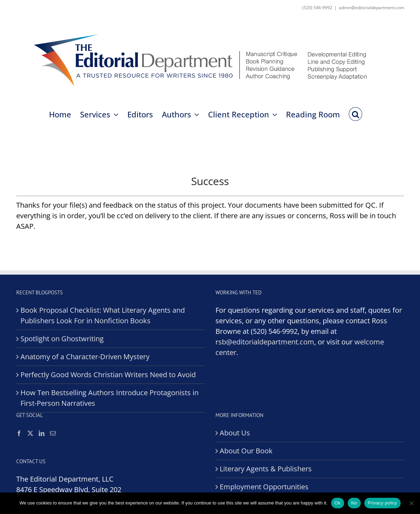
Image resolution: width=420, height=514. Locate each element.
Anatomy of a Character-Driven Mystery (85, 357)
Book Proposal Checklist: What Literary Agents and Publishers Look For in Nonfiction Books (103, 315)
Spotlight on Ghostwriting (62, 339)
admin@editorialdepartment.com (372, 8)
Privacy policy (382, 503)
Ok (338, 503)
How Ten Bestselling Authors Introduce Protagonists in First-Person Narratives (109, 398)
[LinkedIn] (42, 433)
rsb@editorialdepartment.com (265, 342)
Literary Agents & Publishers (266, 469)
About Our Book (246, 451)
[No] (411, 503)
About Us (235, 433)
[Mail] (53, 433)
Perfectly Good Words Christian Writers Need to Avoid (108, 375)
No (354, 503)
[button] (355, 114)
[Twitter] (30, 433)
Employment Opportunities (264, 487)
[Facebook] (19, 433)
